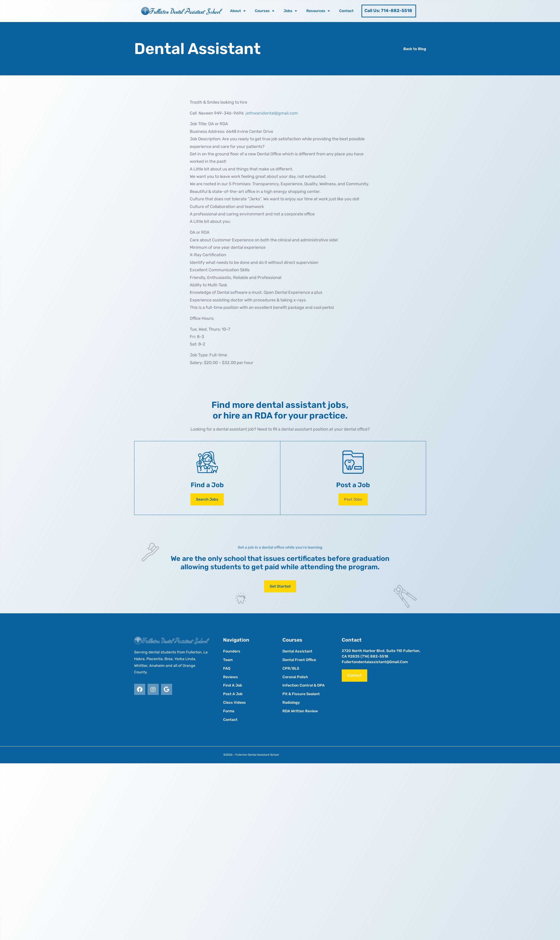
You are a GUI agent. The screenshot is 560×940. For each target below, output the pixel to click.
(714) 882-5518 (374, 656)
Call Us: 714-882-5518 (388, 11)
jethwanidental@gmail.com (272, 113)
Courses (265, 11)
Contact (346, 11)
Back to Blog (415, 49)
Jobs (290, 11)
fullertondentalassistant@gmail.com (375, 662)
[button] (353, 500)
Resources (318, 11)
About (238, 11)
